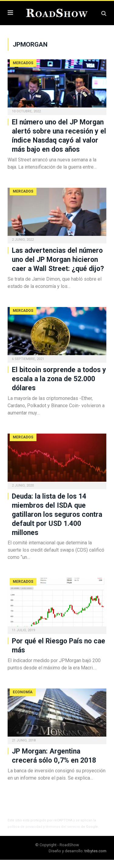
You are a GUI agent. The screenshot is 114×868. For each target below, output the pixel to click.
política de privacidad (25, 827)
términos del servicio (63, 827)
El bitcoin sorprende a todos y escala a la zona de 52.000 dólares (59, 379)
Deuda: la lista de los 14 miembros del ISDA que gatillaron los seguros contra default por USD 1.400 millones (57, 515)
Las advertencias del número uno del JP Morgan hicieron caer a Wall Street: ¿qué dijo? (58, 260)
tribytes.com (95, 851)
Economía (23, 692)
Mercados (23, 63)
